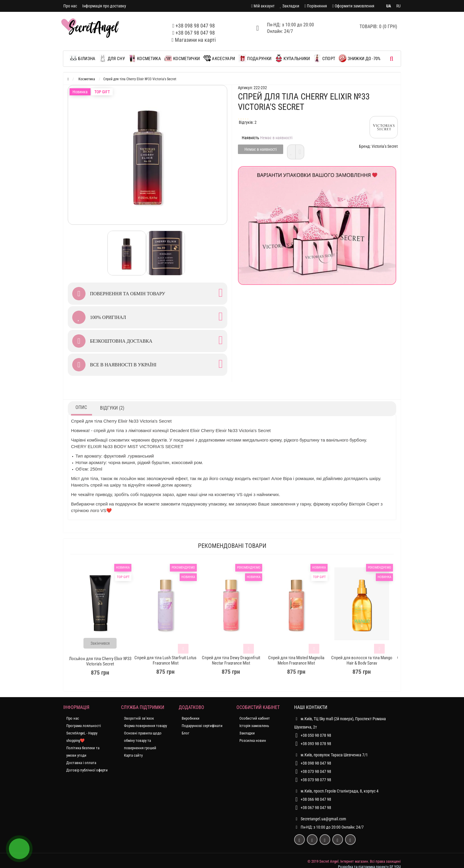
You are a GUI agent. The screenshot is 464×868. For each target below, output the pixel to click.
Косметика (145, 58)
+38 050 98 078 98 (316, 735)
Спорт (324, 58)
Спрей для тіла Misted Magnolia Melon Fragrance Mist (296, 660)
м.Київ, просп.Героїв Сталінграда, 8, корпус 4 (336, 791)
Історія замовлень (254, 726)
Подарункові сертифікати (202, 726)
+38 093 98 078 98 (316, 744)
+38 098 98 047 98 (195, 26)
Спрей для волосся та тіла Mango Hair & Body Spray (362, 660)
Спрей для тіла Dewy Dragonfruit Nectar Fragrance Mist (231, 660)
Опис (81, 407)
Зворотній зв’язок (139, 718)
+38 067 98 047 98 (195, 33)
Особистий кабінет (255, 718)
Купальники (292, 58)
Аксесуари (219, 58)
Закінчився (100, 643)
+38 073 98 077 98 (316, 780)
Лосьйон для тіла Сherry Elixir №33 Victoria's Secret (100, 661)
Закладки (247, 733)
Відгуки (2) (112, 408)
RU (398, 6)
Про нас (70, 6)
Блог (186, 733)
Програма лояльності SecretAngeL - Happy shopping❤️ (84, 733)
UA (389, 6)
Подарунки (255, 58)
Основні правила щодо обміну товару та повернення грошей (143, 741)
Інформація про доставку (104, 6)
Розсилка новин (253, 741)
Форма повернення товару (145, 726)
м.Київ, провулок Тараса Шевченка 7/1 (331, 755)
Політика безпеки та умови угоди (83, 752)
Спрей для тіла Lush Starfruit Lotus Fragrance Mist (165, 660)
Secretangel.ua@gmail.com (323, 819)
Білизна (84, 58)
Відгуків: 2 (248, 122)
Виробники (191, 718)
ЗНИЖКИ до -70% (360, 58)
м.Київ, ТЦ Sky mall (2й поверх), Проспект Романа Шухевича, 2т (340, 722)
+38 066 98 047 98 (316, 799)
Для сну (112, 58)
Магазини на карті (195, 40)
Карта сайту (133, 755)
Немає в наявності (261, 149)
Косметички (182, 58)
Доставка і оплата (81, 763)
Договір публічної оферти (87, 770)
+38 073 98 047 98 (316, 771)
